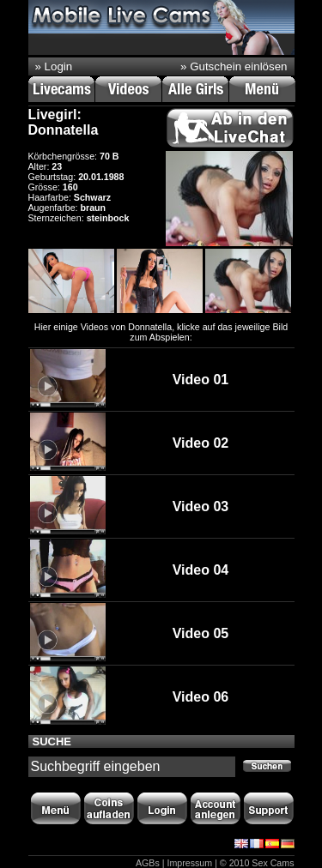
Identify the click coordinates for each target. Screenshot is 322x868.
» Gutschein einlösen (234, 66)
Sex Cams (273, 863)
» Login (54, 66)
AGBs (148, 863)
